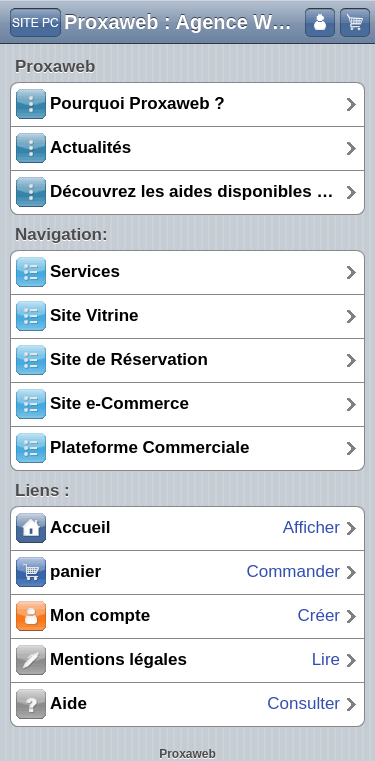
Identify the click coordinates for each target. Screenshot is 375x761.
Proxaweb (187, 754)
